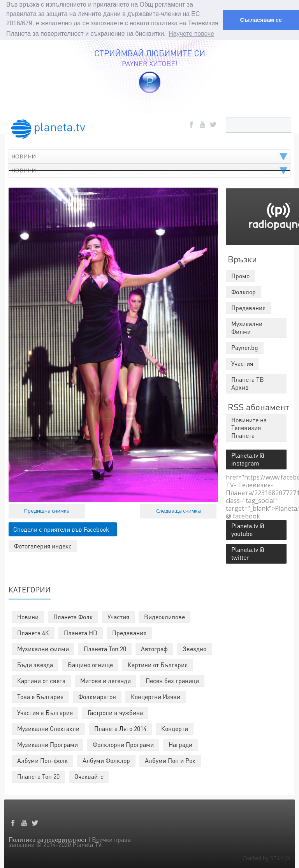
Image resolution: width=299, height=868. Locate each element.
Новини (28, 616)
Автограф (154, 648)
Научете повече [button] (191, 34)
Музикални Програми (47, 744)
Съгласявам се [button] (261, 20)
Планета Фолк (73, 616)
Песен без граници (172, 680)
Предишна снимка (47, 510)
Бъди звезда (35, 664)
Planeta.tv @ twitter (248, 553)
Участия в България (45, 712)
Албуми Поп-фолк (42, 760)
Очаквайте (89, 776)
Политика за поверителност (48, 839)
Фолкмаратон (97, 696)
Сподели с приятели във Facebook (61, 528)
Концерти (175, 728)
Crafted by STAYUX (266, 858)
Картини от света (41, 680)
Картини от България (158, 664)
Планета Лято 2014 (120, 728)
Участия (118, 616)
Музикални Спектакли (48, 728)
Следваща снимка (179, 510)
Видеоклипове (164, 616)
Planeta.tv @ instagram (248, 459)
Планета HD (81, 632)
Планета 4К (33, 632)
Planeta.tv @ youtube (248, 529)
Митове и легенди (106, 680)
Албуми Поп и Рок (170, 760)
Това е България (40, 696)
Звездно (194, 648)
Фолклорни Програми (123, 744)
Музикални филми (43, 648)
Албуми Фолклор (106, 760)
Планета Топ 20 (105, 648)
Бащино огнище (90, 664)
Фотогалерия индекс (43, 545)
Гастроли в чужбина (115, 712)
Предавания (129, 632)
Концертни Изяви (156, 696)
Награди (180, 744)
